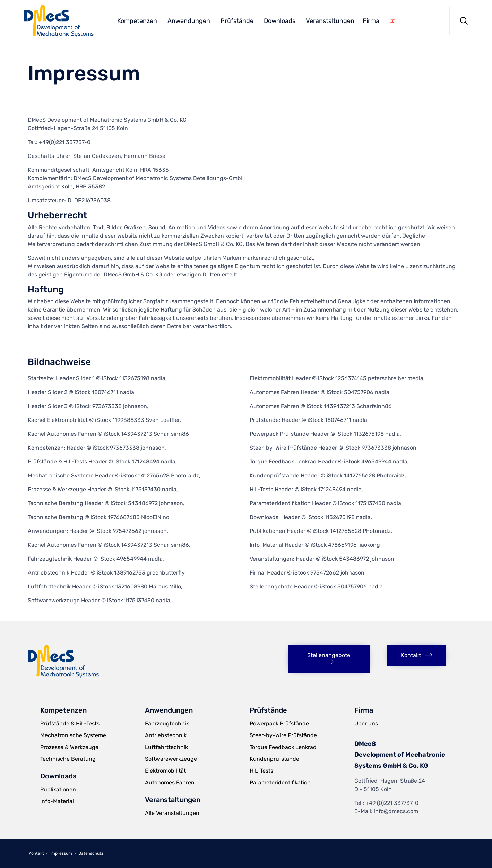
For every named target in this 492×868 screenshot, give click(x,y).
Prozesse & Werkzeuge (69, 747)
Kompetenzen (137, 21)
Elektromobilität (165, 771)
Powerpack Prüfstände (279, 724)
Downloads (280, 21)
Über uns (366, 724)
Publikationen (58, 789)
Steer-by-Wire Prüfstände (283, 735)
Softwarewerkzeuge (171, 759)
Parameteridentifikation (280, 782)
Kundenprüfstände (274, 759)
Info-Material (57, 801)
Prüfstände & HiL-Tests (70, 724)
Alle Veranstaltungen (172, 813)
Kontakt (36, 853)
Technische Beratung (68, 759)
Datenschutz (91, 853)
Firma (371, 21)
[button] (329, 659)
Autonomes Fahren (170, 782)
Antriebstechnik (166, 735)
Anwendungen (189, 21)
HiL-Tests (261, 771)
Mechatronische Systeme (73, 735)
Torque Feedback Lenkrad (283, 747)
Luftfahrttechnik (166, 747)
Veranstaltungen (330, 21)
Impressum (61, 853)
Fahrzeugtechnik (167, 724)
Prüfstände (237, 21)
